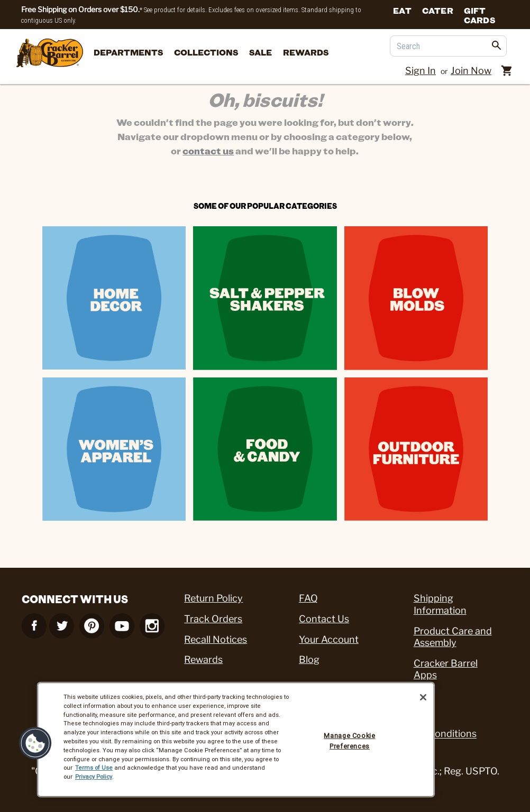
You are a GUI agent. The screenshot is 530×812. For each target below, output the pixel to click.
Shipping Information (440, 604)
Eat (402, 10)
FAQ (308, 598)
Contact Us (324, 619)
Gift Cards (479, 15)
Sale (261, 52)
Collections (206, 52)
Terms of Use (94, 768)
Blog (309, 659)
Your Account (329, 639)
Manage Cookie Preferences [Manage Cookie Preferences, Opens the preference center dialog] (349, 741)
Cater (438, 10)
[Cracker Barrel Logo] (50, 54)
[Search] (448, 46)
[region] (236, 740)
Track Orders (213, 619)
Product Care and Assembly (453, 637)
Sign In (421, 71)
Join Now (471, 71)
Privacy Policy (94, 777)
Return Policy (213, 598)
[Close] (423, 697)
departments (128, 52)
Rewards (306, 52)
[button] (35, 743)
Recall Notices (216, 639)
